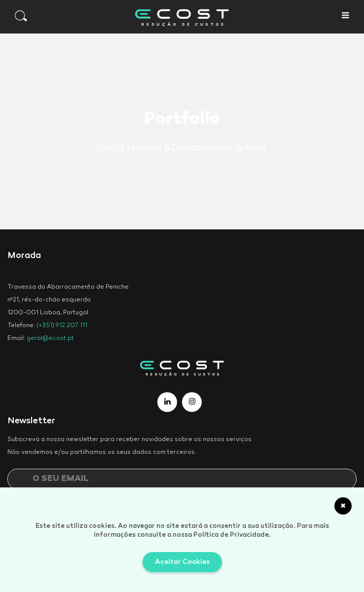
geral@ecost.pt (50, 338)
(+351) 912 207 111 (62, 326)
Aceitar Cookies (182, 562)
